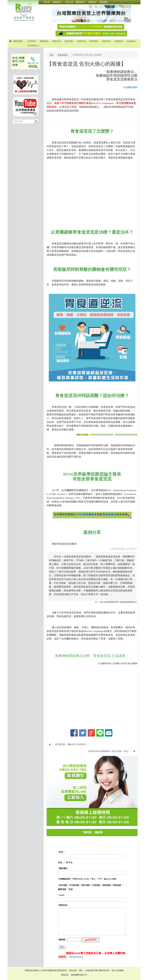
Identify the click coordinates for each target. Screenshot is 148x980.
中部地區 (96, 885)
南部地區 (107, 885)
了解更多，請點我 (92, 832)
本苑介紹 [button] (69, 2)
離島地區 (62, 889)
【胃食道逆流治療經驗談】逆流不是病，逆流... (108, 751)
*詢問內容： (64, 905)
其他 (71, 889)
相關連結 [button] (92, 2)
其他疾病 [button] (132, 41)
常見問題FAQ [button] (33, 46)
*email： (62, 895)
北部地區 (75, 885)
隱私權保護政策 (76, 957)
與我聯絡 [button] (103, 2)
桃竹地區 (86, 885)
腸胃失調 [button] (57, 41)
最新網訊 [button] (57, 2)
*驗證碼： (63, 940)
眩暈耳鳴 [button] (82, 41)
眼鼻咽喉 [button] (94, 41)
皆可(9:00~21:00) (82, 879)
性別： (61, 863)
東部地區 (117, 885)
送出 (62, 947)
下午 (100, 879)
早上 (93, 879)
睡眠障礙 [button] (45, 41)
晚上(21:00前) (110, 879)
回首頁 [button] (47, 2)
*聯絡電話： (64, 868)
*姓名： (62, 852)
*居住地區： (64, 885)
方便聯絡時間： (65, 879)
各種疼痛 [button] (119, 41)
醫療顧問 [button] (81, 2)
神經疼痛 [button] (107, 41)
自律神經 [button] (32, 41)
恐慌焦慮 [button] (69, 41)
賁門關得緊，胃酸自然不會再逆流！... (72, 744)
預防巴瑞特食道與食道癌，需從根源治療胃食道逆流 (114, 435)
